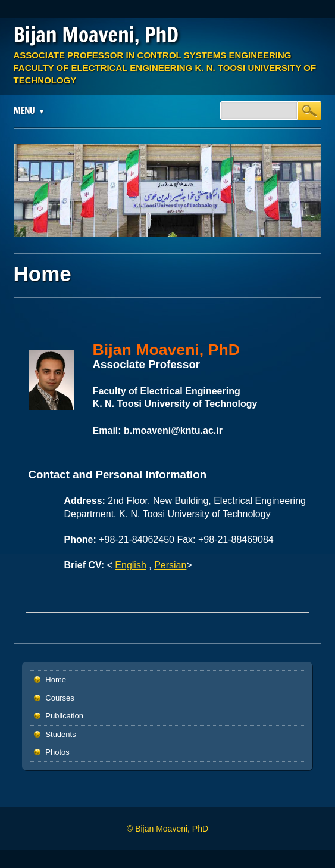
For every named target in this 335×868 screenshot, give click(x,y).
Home (56, 679)
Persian (170, 565)
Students (60, 734)
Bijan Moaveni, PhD (96, 35)
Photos (57, 752)
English (130, 565)
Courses (60, 698)
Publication (64, 716)
